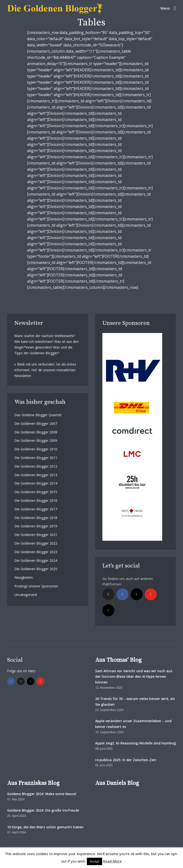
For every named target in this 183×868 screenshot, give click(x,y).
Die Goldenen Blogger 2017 (36, 509)
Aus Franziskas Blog (33, 783)
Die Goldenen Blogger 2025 (36, 569)
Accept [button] (94, 861)
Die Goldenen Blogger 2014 (36, 483)
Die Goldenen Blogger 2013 (36, 475)
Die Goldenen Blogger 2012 (36, 466)
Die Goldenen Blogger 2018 (36, 518)
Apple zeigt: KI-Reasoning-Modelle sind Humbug (136, 743)
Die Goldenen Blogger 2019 (36, 526)
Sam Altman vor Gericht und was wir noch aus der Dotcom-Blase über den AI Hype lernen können (134, 677)
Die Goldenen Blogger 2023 (36, 552)
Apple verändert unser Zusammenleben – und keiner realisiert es (133, 724)
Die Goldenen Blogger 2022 (36, 543)
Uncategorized (26, 595)
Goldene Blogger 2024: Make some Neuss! (42, 794)
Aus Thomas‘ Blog (118, 660)
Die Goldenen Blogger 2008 (36, 432)
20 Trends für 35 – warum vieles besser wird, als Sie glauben (135, 701)
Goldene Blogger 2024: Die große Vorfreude (43, 810)
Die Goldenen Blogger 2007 (36, 423)
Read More (112, 861)
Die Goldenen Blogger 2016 (36, 500)
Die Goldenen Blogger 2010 (36, 449)
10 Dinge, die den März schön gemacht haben (45, 827)
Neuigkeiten (24, 577)
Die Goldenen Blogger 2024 (36, 560)
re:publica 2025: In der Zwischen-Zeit (126, 760)
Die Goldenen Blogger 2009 (36, 440)
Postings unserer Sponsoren (36, 586)
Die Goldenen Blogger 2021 (36, 535)
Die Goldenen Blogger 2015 (36, 492)
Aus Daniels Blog (117, 783)
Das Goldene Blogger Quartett (38, 415)
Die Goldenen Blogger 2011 (36, 458)
